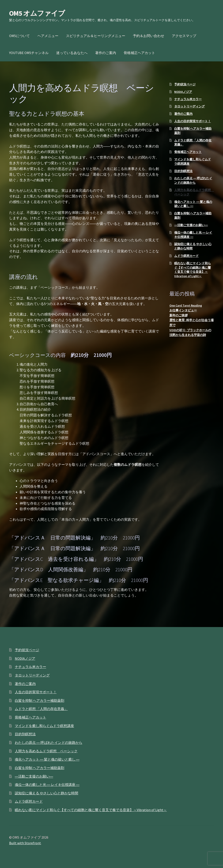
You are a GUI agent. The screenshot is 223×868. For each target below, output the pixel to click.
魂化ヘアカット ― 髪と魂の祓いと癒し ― (47, 759)
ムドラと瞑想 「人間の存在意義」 (41, 709)
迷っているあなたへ (72, 53)
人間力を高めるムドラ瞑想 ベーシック (46, 751)
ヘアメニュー (48, 36)
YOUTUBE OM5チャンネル (29, 53)
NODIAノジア (183, 92)
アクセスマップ (184, 36)
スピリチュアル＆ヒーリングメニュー (96, 36)
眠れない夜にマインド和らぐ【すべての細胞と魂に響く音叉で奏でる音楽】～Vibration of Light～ (193, 270)
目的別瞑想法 (183, 171)
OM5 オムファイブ (37, 13)
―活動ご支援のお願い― (191, 225)
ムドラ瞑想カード (186, 256)
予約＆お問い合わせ (149, 36)
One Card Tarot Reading (186, 305)
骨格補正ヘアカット (139, 53)
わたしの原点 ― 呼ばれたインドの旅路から (193, 180)
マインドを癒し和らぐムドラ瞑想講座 (44, 726)
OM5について (19, 36)
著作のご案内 (106, 53)
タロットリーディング (189, 106)
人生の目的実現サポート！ (193, 121)
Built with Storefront (25, 843)
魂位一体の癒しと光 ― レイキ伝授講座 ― (47, 785)
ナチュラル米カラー (188, 99)
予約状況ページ (185, 84)
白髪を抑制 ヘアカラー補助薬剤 (40, 700)
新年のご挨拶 (179, 315)
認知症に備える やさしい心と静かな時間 (46, 793)
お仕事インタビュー (183, 310)
